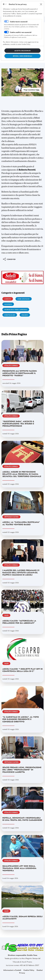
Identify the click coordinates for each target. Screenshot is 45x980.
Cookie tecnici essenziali (19, 22)
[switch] (6, 32)
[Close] (41, 4)
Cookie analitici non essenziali (21, 32)
